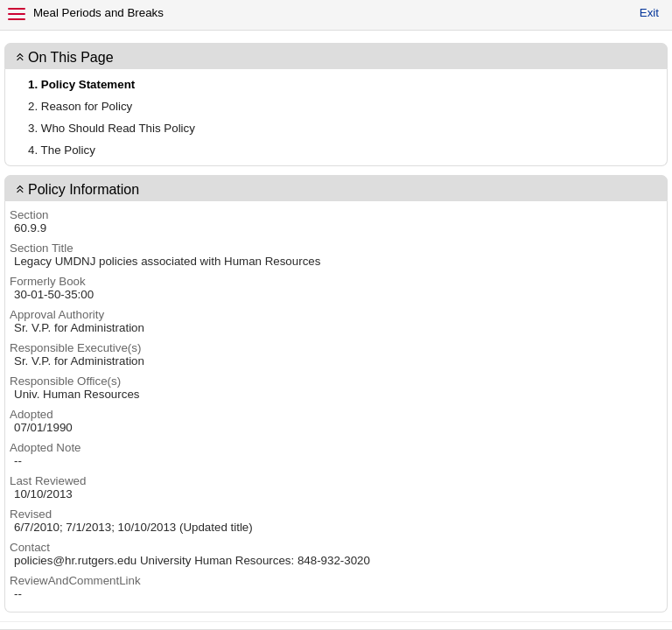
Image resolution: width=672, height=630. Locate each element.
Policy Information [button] (84, 189)
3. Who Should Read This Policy (112, 128)
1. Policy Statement (81, 84)
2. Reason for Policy (80, 106)
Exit (649, 13)
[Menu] (17, 14)
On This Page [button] (71, 57)
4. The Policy (62, 150)
